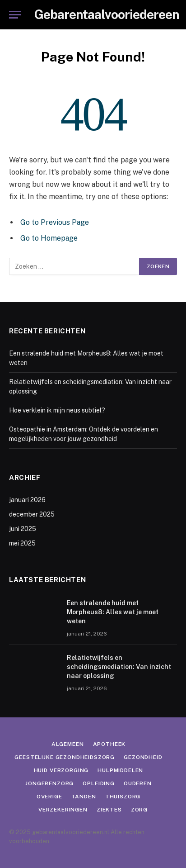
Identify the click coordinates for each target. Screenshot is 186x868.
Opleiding (99, 783)
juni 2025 (23, 529)
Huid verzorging (61, 770)
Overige (49, 797)
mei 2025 (22, 543)
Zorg (139, 810)
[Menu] (15, 15)
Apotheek (109, 744)
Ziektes (109, 810)
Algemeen (68, 744)
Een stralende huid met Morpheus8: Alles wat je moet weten (113, 612)
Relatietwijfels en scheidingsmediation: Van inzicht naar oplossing (119, 667)
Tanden (84, 797)
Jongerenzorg (49, 783)
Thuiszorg (123, 797)
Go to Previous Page (55, 222)
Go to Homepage (49, 238)
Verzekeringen (63, 810)
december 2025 (32, 514)
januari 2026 (27, 500)
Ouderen (138, 783)
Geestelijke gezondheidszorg (65, 757)
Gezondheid (143, 757)
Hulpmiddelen (120, 770)
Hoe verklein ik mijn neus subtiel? (57, 410)
